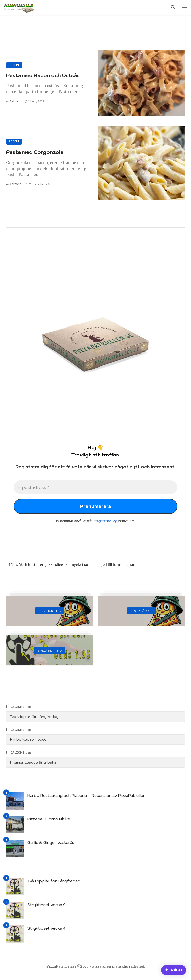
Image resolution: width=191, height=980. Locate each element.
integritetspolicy (105, 523)
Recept (14, 65)
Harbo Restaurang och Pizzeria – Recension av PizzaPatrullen (86, 798)
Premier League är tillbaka (33, 765)
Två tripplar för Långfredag (34, 719)
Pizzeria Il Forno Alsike (49, 821)
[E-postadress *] (95, 488)
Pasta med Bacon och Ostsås (43, 75)
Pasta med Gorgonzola (35, 152)
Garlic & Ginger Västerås (51, 845)
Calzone (16, 101)
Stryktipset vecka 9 (47, 907)
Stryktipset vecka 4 (47, 931)
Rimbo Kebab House (28, 742)
